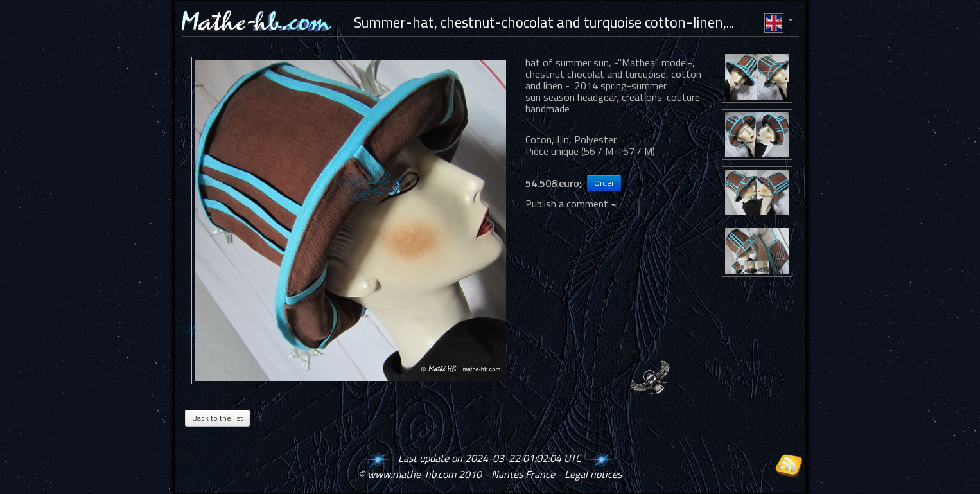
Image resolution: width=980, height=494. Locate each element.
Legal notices (593, 474)
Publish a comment (571, 204)
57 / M (638, 151)
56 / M (599, 151)
